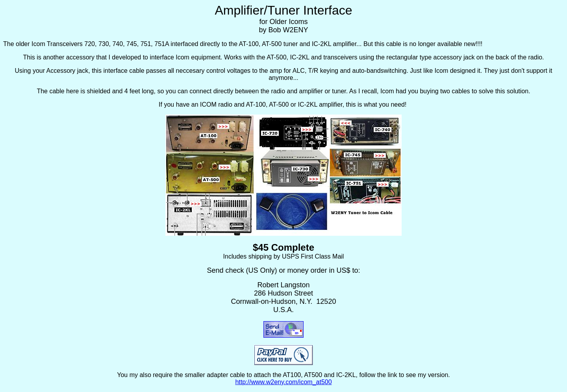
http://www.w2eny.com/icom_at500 (283, 382)
